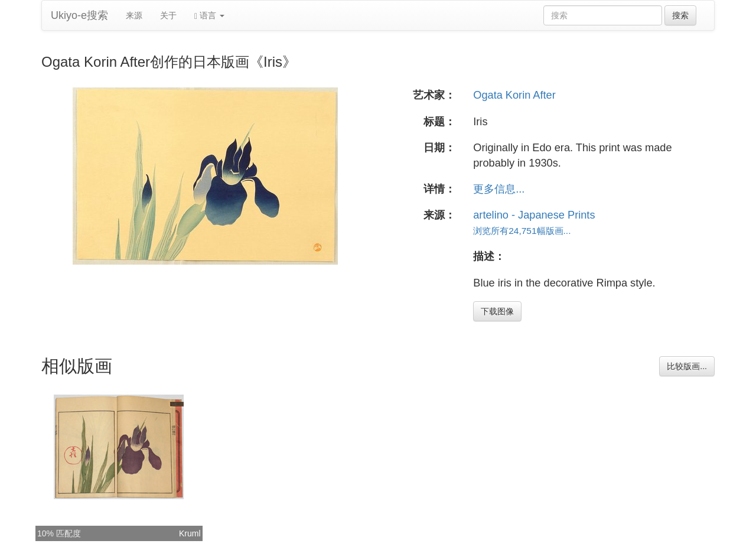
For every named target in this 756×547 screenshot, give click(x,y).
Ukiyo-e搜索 (79, 15)
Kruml (190, 533)
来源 (134, 15)
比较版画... (687, 366)
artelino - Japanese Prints (534, 215)
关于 (168, 15)
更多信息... (499, 189)
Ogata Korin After (514, 95)
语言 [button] (209, 16)
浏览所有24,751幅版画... (522, 231)
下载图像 (497, 311)
